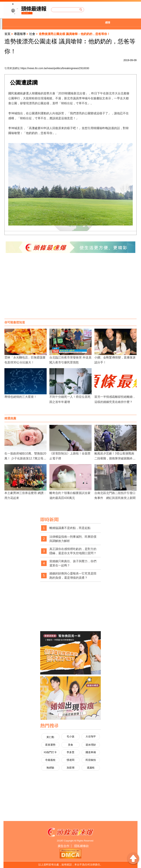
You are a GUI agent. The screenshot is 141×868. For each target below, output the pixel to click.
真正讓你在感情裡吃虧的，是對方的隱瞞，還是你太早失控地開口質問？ (73, 551)
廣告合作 (64, 846)
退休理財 (91, 745)
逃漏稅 (91, 768)
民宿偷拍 (91, 760)
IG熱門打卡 (50, 752)
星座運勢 (50, 745)
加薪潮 (70, 768)
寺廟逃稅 (50, 760)
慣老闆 (70, 760)
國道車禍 (91, 752)
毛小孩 (70, 737)
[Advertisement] (70, 290)
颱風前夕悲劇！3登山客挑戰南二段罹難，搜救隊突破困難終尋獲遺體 (115, 458)
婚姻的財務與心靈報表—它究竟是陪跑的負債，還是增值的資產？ (73, 576)
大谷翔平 (91, 737)
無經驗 (50, 768)
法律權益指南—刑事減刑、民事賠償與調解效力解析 (73, 539)
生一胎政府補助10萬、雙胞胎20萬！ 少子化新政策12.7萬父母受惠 (25, 458)
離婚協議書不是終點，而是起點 (70, 528)
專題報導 (20, 34)
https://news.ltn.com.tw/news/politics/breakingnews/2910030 (55, 68)
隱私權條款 (82, 846)
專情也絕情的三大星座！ (21, 397)
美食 (70, 745)
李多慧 (70, 752)
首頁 (7, 34)
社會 (32, 34)
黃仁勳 (50, 737)
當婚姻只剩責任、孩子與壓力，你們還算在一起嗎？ (73, 563)
